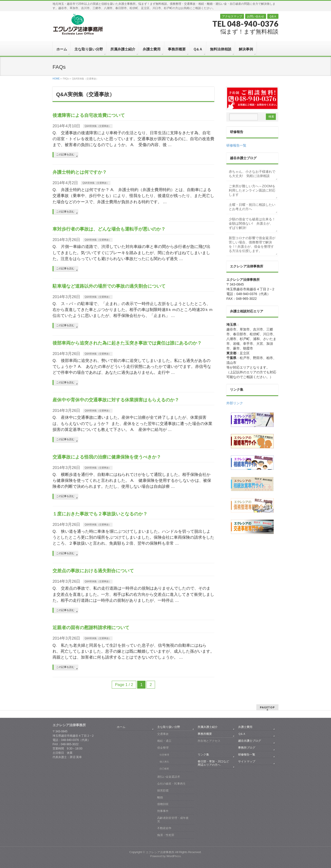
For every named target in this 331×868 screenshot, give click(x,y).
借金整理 (163, 748)
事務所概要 (205, 734)
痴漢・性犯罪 (166, 835)
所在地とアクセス (209, 741)
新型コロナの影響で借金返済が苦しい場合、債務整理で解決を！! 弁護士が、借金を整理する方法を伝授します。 (252, 244)
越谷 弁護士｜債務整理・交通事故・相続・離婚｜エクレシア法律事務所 (78, 24)
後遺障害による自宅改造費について (89, 115)
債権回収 (163, 804)
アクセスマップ (232, 16)
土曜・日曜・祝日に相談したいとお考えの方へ (252, 207)
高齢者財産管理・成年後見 (173, 819)
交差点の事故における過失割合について (93, 571)
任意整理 (164, 755)
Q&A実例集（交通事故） (98, 126)
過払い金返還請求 (169, 777)
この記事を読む (65, 154)
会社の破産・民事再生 (171, 784)
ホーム (121, 727)
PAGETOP (267, 707)
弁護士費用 (245, 727)
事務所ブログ (247, 748)
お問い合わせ (256, 16)
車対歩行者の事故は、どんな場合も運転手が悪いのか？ (109, 229)
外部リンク (235, 403)
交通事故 (163, 734)
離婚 (160, 797)
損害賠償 (163, 790)
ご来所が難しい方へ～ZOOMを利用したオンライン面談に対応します (252, 190)
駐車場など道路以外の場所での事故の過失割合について (109, 286)
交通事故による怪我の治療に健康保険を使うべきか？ (107, 457)
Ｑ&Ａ (273, 16)
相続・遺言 (164, 741)
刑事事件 (163, 811)
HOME (56, 79)
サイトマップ (247, 761)
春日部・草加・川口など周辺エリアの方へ (213, 763)
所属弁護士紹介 (208, 727)
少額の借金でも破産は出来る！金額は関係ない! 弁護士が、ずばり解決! (252, 223)
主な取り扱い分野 (169, 727)
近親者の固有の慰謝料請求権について (91, 628)
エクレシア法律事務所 (160, 852)
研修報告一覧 (236, 145)
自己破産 (164, 768)
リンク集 (203, 755)
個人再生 (164, 762)
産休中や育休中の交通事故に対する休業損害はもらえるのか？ (116, 400)
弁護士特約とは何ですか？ (80, 172)
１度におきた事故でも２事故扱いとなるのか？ (100, 514)
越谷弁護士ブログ (249, 741)
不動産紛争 (164, 828)
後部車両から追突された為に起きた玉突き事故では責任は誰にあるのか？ (127, 343)
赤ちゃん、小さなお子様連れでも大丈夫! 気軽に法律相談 (252, 174)
